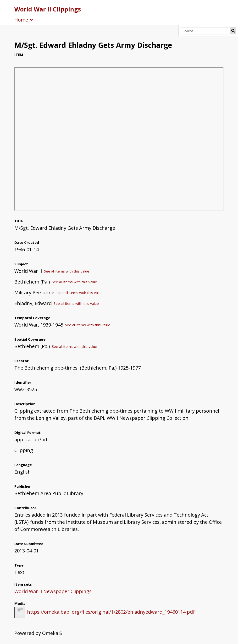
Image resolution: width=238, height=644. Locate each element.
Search (233, 31)
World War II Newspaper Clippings (53, 591)
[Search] (205, 31)
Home (21, 20)
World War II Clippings (48, 9)
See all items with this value (67, 271)
